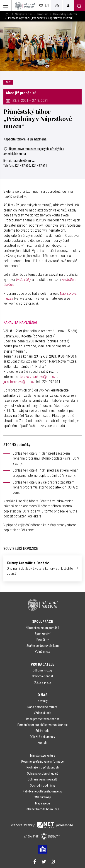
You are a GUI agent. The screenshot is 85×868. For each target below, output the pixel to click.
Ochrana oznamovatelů (43, 779)
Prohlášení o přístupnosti (43, 767)
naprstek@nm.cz (24, 161)
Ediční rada (42, 731)
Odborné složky (42, 670)
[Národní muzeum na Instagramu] (53, 862)
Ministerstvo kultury (43, 756)
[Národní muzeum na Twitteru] (44, 862)
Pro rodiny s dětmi (65, 14)
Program (43, 14)
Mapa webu (42, 803)
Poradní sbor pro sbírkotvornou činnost (43, 725)
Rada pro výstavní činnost (42, 719)
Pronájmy (43, 640)
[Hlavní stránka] (7, 14)
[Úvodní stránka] (25, 6)
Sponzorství (42, 634)
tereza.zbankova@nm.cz (38, 377)
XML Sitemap (43, 797)
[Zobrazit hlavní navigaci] (6, 6)
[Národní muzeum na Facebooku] (35, 862)
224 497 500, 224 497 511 (31, 166)
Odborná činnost (42, 676)
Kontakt (42, 743)
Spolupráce (42, 622)
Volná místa (43, 652)
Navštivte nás (24, 14)
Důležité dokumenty (42, 737)
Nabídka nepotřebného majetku (43, 791)
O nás (42, 695)
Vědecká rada (42, 713)
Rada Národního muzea (42, 707)
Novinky (43, 701)
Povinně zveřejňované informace (42, 761)
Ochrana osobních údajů (43, 773)
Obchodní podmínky (43, 785)
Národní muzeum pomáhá (42, 628)
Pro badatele (42, 664)
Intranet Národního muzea (42, 809)
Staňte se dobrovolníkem (43, 646)
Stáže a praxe (43, 682)
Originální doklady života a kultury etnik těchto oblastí (41, 568)
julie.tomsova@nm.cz (19, 382)
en (47, 6)
